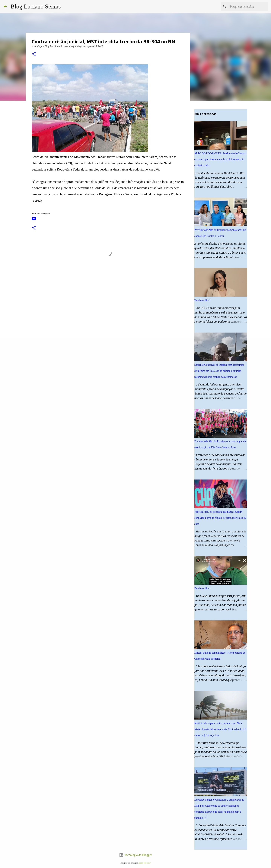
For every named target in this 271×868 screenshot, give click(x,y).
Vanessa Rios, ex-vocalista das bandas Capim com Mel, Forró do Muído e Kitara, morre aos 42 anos (220, 518)
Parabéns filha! (202, 300)
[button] (34, 54)
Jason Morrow (145, 863)
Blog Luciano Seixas (36, 6)
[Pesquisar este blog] (248, 7)
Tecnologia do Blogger (135, 855)
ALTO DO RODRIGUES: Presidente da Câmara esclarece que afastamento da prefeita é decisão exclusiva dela (220, 159)
